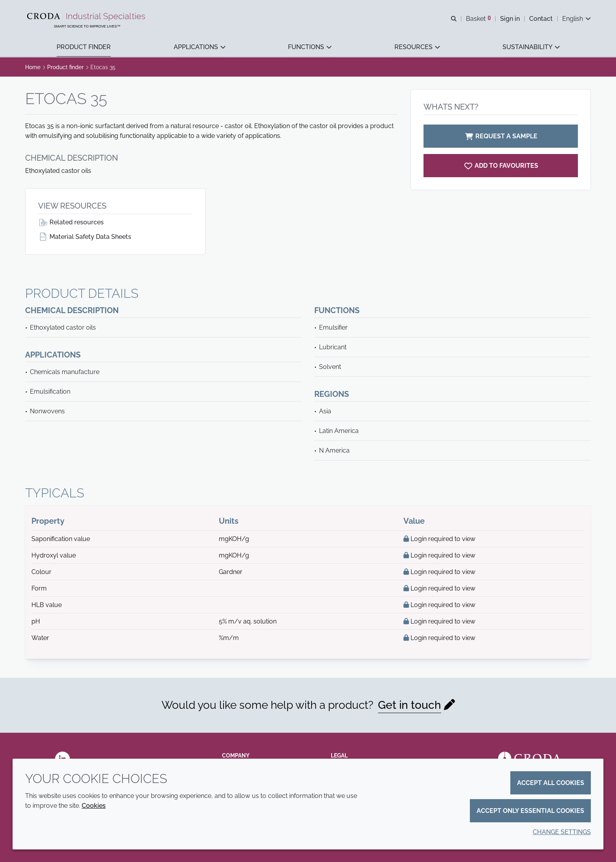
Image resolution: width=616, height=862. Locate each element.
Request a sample (501, 136)
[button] (84, 47)
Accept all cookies (551, 783)
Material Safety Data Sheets (85, 237)
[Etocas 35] (501, 166)
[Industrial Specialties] (87, 17)
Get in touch (410, 705)
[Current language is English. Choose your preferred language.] (577, 19)
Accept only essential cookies (530, 811)
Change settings (562, 832)
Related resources (71, 222)
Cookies (94, 806)
